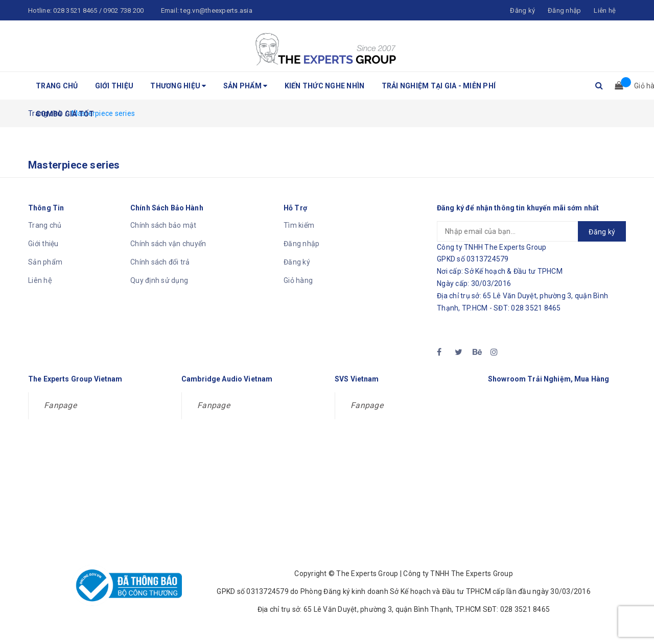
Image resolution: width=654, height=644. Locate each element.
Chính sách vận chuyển (168, 244)
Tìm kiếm (299, 225)
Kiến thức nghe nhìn (325, 86)
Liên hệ (40, 280)
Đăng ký (297, 262)
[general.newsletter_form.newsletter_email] (531, 231)
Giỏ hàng (298, 280)
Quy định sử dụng (159, 280)
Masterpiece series (74, 165)
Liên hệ (605, 10)
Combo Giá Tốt (65, 114)
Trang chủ (57, 86)
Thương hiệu (178, 86)
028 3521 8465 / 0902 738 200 (98, 10)
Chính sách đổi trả (160, 262)
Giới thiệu (114, 86)
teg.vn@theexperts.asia (216, 10)
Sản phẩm (246, 86)
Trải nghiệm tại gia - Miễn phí (439, 86)
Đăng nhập (301, 244)
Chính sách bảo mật (163, 225)
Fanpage (60, 405)
